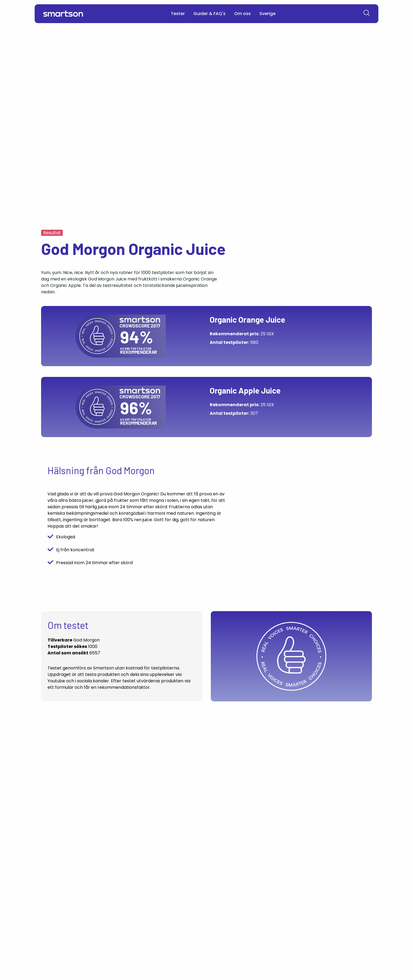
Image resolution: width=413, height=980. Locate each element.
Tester (178, 14)
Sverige (267, 14)
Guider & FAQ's (209, 14)
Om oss (242, 14)
